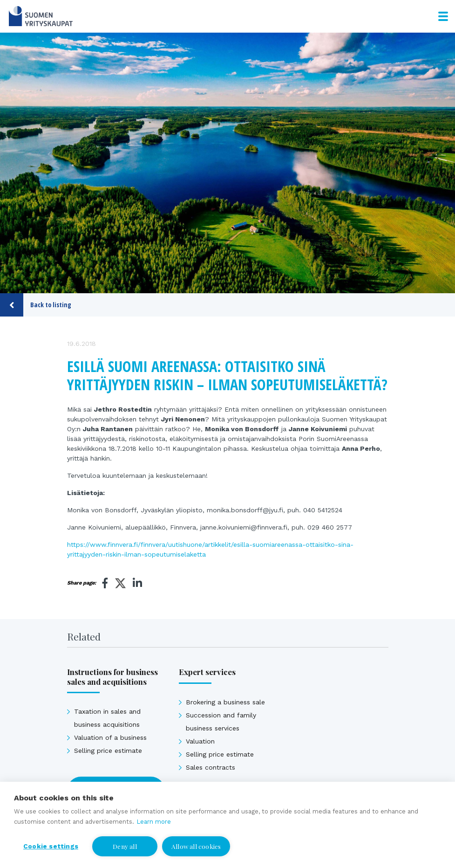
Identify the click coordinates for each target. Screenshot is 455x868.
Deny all (125, 846)
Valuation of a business (110, 737)
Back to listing (36, 305)
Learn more (154, 822)
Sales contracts (211, 767)
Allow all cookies (196, 846)
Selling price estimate (108, 751)
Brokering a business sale (225, 702)
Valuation (200, 741)
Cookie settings (51, 846)
